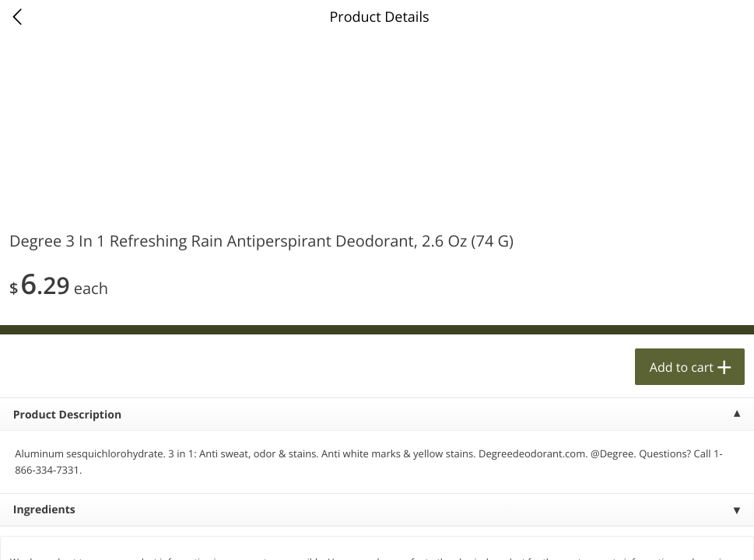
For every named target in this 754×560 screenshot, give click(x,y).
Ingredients (44, 510)
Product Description (67, 415)
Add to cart (682, 367)
